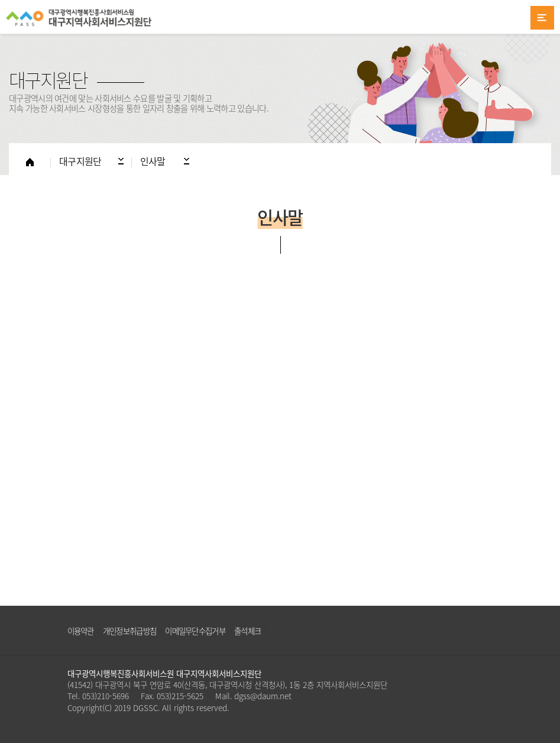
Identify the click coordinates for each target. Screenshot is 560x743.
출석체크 (247, 631)
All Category (542, 18)
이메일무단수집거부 (195, 631)
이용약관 (81, 631)
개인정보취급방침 (130, 631)
